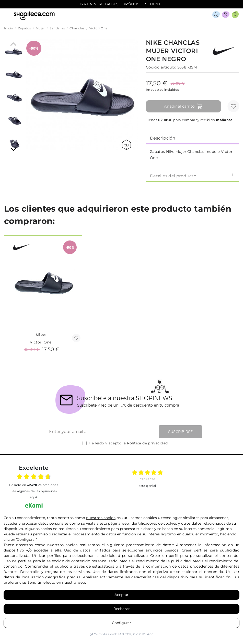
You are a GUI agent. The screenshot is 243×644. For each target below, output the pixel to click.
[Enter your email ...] (98, 432)
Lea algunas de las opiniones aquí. (34, 494)
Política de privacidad (147, 443)
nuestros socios (101, 518)
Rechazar (122, 609)
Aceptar (122, 595)
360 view (126, 145)
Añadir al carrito (183, 106)
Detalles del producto (192, 176)
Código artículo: (161, 67)
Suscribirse (180, 432)
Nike (41, 335)
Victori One (41, 342)
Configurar (122, 623)
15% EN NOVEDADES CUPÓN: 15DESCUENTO (122, 4)
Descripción (192, 138)
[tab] (192, 138)
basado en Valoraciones (34, 485)
